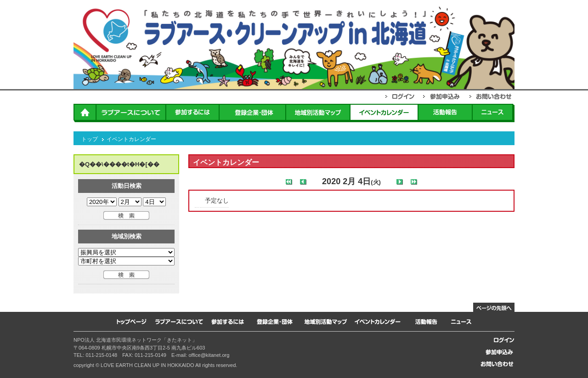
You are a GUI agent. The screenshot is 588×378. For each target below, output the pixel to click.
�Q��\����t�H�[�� (119, 164)
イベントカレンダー (131, 139)
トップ (90, 139)
